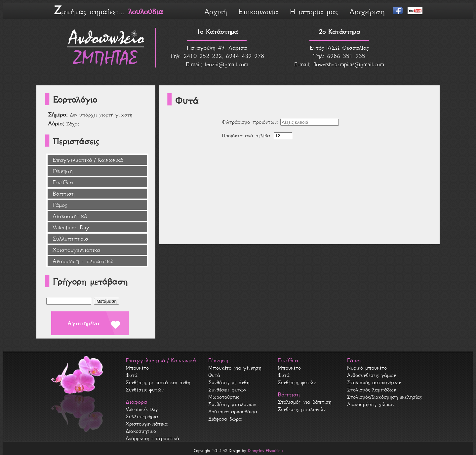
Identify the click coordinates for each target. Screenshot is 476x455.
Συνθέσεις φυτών (145, 390)
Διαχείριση (367, 12)
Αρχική (216, 12)
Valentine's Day (71, 227)
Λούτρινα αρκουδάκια (233, 411)
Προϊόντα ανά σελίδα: (247, 136)
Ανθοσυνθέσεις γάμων (372, 375)
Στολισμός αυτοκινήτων (374, 382)
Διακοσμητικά (70, 216)
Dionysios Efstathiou (265, 451)
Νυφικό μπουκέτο (367, 368)
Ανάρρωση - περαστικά (83, 261)
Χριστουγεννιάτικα (76, 250)
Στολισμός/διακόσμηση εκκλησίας (384, 397)
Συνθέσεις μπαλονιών (232, 404)
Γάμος (60, 205)
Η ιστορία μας (314, 12)
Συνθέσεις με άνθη (229, 382)
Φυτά (132, 375)
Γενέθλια (63, 182)
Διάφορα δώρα (225, 419)
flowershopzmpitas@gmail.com (349, 64)
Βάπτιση (63, 194)
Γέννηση (62, 171)
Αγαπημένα (83, 323)
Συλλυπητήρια (70, 239)
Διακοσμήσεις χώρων (371, 404)
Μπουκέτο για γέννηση (235, 368)
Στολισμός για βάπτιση (304, 402)
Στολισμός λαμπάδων (372, 390)
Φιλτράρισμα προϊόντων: (250, 122)
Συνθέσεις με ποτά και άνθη (158, 382)
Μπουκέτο (137, 368)
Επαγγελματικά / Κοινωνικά (88, 160)
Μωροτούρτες (224, 397)
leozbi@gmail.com (227, 64)
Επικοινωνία (258, 12)
